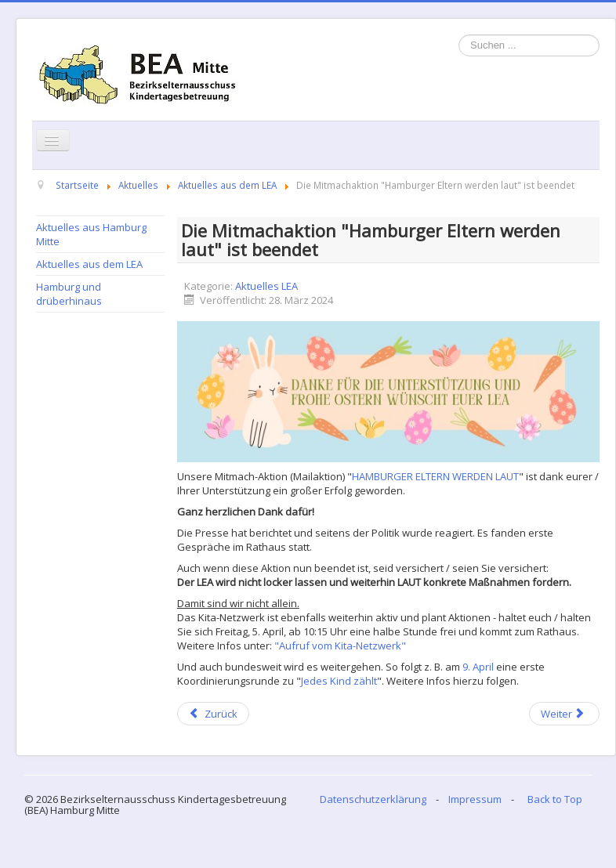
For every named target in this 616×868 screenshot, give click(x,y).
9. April (478, 667)
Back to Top (555, 799)
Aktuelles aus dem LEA (89, 264)
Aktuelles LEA (266, 286)
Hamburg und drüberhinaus (69, 294)
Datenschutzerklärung (373, 799)
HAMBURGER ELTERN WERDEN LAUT (435, 476)
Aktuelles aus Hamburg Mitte (91, 234)
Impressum (475, 799)
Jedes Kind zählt (339, 681)
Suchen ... (459, 35)
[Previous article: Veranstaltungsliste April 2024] (213, 714)
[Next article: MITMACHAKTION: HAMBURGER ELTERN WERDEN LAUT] (564, 714)
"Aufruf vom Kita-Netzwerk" (340, 646)
